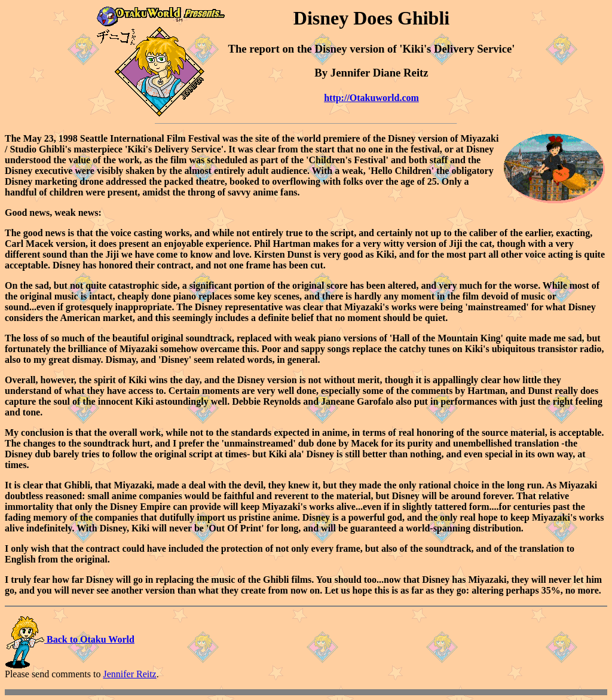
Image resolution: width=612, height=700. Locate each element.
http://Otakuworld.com (371, 98)
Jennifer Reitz (129, 674)
